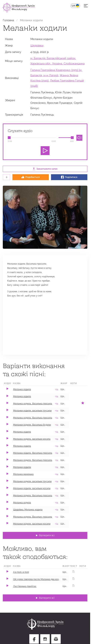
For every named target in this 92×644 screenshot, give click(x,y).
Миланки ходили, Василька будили (32, 425)
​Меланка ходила (22, 503)
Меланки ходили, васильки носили (32, 488)
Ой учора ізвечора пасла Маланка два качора (38, 579)
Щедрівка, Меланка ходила (28, 510)
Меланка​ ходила (22, 432)
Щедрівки (37, 45)
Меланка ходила (22, 389)
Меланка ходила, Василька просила (33, 404)
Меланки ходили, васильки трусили (32, 411)
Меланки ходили (22, 467)
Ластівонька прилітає (25, 586)
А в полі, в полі (21, 572)
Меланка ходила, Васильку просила (33, 517)
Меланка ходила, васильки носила (32, 439)
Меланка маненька (23, 474)
